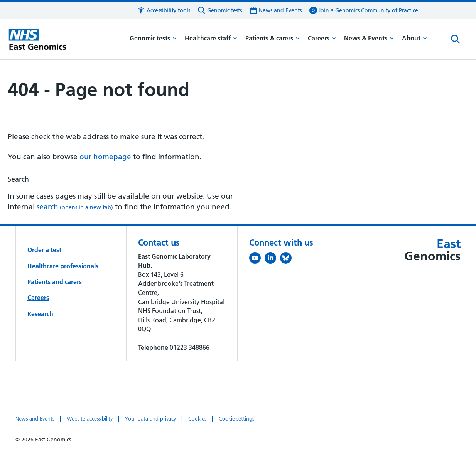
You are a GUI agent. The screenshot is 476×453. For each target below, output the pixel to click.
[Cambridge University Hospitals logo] (46, 39)
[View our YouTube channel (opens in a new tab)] (257, 259)
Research (40, 314)
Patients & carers (273, 38)
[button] (164, 11)
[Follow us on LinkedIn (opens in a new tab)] (272, 259)
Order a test (44, 250)
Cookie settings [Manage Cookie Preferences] (236, 419)
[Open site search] (456, 39)
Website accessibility (90, 419)
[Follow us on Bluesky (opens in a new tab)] (288, 259)
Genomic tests (153, 38)
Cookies (198, 419)
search (75, 207)
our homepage (105, 157)
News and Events (36, 419)
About (414, 38)
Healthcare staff (211, 38)
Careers (322, 38)
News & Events (369, 38)
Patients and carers (55, 282)
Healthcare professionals (63, 266)
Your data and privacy (151, 419)
